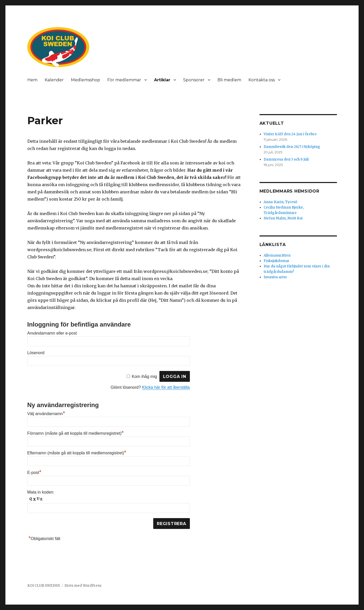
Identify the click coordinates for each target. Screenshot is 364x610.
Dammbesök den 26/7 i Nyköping (292, 147)
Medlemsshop (86, 80)
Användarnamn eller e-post (52, 333)
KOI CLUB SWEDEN (44, 586)
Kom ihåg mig (144, 377)
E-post (34, 473)
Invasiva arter (275, 277)
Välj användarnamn (46, 414)
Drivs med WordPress (83, 586)
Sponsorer (194, 80)
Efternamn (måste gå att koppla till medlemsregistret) (77, 453)
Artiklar (162, 80)
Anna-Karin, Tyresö (280, 202)
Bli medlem (229, 80)
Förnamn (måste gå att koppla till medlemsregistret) (76, 433)
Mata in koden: (41, 492)
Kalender (54, 80)
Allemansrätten (277, 255)
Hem (32, 80)
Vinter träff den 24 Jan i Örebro (290, 134)
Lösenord (36, 353)
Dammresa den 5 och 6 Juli (286, 159)
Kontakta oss (262, 80)
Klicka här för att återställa (166, 387)
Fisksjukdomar (277, 261)
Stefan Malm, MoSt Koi (283, 218)
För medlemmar (124, 80)
